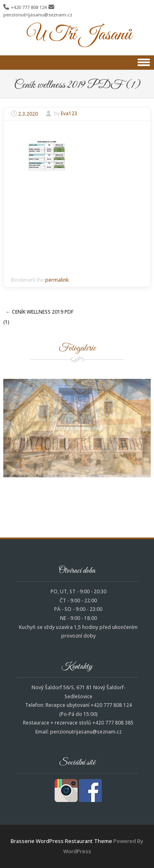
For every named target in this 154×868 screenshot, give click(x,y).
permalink (57, 280)
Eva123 (69, 114)
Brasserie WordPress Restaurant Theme (61, 841)
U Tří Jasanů (79, 35)
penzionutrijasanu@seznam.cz (38, 15)
